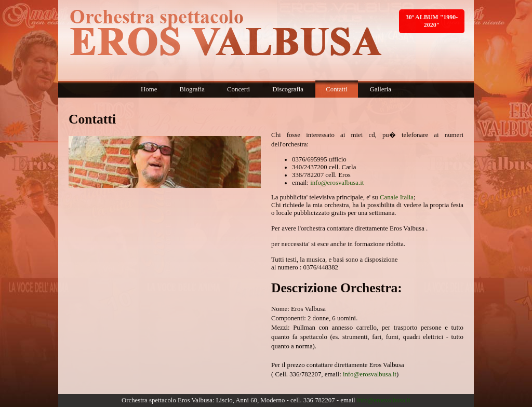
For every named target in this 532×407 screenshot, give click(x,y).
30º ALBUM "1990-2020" (432, 21)
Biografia (192, 89)
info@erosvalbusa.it (337, 183)
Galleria (381, 89)
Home (149, 89)
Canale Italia (397, 197)
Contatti (336, 89)
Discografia (288, 89)
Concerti (238, 89)
